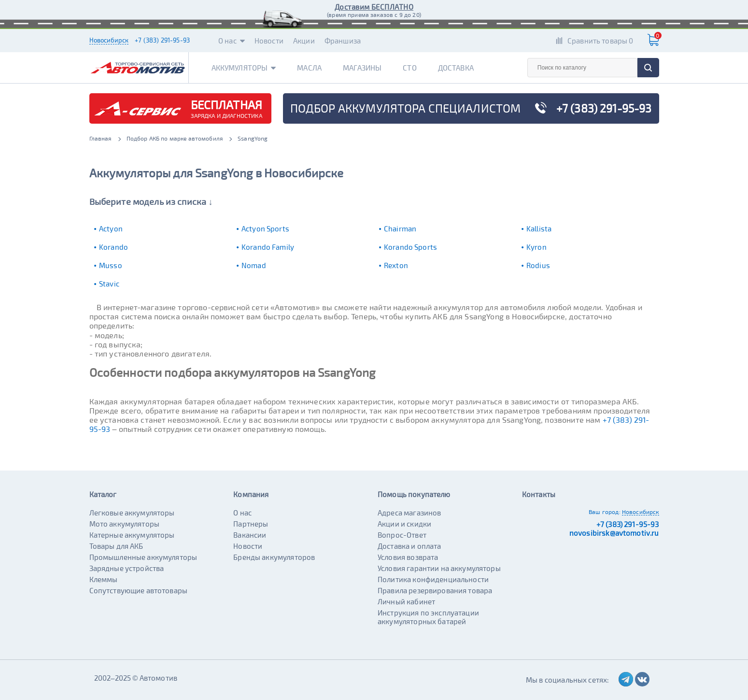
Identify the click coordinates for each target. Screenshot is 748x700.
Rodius (538, 265)
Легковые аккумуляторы (132, 513)
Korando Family (268, 247)
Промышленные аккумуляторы (143, 557)
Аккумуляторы (244, 68)
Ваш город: (605, 512)
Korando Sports (410, 247)
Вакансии (250, 535)
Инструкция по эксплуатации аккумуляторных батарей (428, 617)
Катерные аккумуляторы (132, 535)
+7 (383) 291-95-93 (162, 40)
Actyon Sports (265, 229)
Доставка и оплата (409, 546)
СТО (409, 68)
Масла (309, 68)
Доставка (456, 68)
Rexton (396, 265)
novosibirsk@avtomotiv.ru (614, 533)
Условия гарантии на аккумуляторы (439, 568)
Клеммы (104, 579)
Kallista (539, 229)
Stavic (109, 284)
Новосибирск (109, 40)
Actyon (111, 229)
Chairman (400, 229)
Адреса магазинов (409, 513)
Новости (269, 41)
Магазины (362, 68)
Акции (304, 41)
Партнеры (251, 524)
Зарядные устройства (127, 568)
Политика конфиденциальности (433, 579)
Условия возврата (408, 557)
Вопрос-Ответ (402, 535)
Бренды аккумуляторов (274, 557)
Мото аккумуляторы (125, 524)
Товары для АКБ (116, 546)
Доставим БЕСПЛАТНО (374, 7)
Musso (111, 265)
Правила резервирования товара (435, 590)
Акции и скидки (404, 524)
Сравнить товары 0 (600, 41)
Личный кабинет (406, 601)
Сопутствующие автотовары (139, 590)
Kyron (536, 247)
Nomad (254, 265)
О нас (232, 41)
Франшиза (343, 41)
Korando (113, 247)
